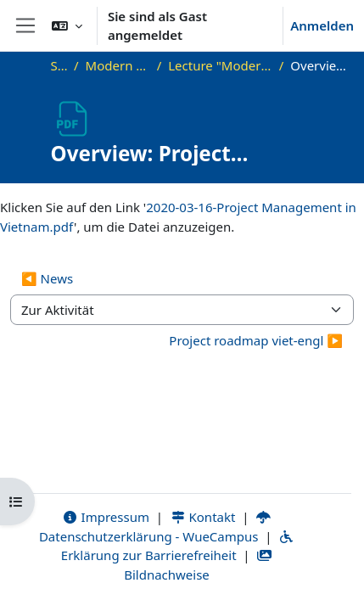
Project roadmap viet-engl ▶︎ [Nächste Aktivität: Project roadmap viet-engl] (256, 340)
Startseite (59, 65)
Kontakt (203, 517)
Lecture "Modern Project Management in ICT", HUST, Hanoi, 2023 (220, 65)
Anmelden (322, 25)
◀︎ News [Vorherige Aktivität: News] (47, 278)
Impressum (106, 517)
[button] (67, 25)
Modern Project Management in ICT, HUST (118, 65)
